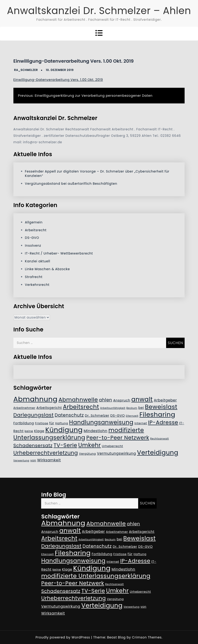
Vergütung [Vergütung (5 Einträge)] (87, 454)
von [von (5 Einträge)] (33, 460)
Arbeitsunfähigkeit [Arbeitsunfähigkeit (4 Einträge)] (113, 408)
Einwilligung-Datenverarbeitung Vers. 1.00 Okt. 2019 (58, 80)
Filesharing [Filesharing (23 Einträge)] (157, 414)
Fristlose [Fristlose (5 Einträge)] (41, 423)
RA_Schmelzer (26, 70)
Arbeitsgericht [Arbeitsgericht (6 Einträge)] (49, 408)
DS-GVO (32, 238)
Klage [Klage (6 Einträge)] (39, 431)
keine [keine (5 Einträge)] (29, 431)
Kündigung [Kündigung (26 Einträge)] (64, 430)
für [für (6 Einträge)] (52, 423)
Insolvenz (33, 246)
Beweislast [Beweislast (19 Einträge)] (161, 407)
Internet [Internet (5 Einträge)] (141, 423)
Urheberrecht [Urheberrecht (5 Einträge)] (113, 446)
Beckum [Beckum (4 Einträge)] (132, 408)
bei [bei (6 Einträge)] (141, 408)
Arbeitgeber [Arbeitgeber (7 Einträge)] (165, 400)
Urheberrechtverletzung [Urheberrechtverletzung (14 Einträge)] (46, 453)
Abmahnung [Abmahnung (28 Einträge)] (35, 399)
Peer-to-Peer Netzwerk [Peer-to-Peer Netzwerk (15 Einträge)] (118, 438)
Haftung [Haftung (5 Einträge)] (62, 423)
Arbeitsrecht (36, 230)
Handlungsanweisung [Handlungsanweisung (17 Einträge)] (101, 422)
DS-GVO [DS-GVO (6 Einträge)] (118, 416)
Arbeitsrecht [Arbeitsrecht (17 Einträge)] (81, 407)
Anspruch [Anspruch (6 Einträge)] (122, 400)
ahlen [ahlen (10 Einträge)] (105, 400)
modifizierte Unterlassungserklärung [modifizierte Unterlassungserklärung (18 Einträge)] (79, 434)
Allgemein (34, 222)
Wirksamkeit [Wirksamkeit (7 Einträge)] (49, 460)
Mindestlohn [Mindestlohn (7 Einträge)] (96, 431)
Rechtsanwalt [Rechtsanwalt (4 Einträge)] (160, 439)
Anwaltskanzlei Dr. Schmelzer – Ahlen (99, 11)
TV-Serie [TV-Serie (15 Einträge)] (65, 445)
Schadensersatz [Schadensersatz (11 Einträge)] (33, 445)
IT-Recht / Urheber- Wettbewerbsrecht (59, 253)
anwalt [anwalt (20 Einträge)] (142, 399)
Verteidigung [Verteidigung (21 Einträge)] (158, 452)
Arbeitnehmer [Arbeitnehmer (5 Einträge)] (24, 408)
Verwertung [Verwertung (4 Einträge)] (21, 461)
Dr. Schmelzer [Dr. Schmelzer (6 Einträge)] (97, 416)
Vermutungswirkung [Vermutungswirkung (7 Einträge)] (117, 453)
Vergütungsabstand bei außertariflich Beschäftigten (71, 184)
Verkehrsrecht (37, 285)
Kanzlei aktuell (38, 261)
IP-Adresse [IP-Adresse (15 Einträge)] (163, 422)
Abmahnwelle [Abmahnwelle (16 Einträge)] (78, 400)
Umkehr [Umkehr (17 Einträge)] (89, 445)
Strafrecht (34, 277)
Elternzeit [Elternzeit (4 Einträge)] (132, 416)
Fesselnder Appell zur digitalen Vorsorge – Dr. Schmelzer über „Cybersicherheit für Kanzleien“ (97, 174)
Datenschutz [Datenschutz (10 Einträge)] (69, 415)
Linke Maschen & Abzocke (47, 269)
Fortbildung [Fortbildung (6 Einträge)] (24, 423)
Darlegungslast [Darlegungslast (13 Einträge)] (34, 415)
